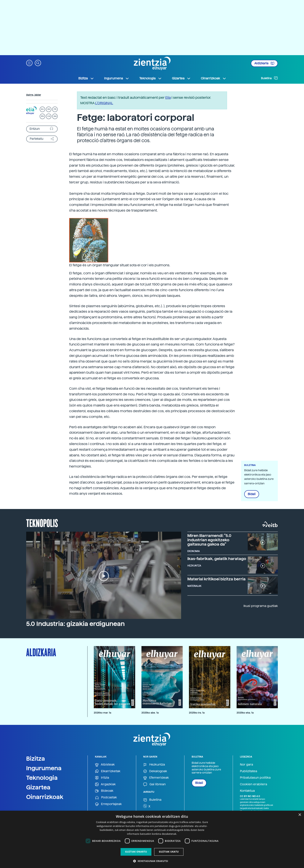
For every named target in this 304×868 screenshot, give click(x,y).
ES (49, 109)
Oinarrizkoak (45, 797)
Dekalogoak (155, 771)
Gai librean (154, 784)
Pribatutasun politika (255, 778)
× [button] (300, 815)
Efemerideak (156, 778)
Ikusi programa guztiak (261, 606)
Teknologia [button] (151, 78)
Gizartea (38, 787)
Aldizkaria (264, 63)
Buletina (269, 78)
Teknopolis (42, 523)
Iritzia (102, 778)
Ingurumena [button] (117, 78)
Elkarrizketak (108, 771)
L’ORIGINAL (104, 103)
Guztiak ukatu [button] (169, 852)
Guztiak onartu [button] (136, 852)
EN (42, 116)
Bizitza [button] (86, 78)
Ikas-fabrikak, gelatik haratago (217, 559)
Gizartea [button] (181, 78)
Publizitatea (249, 771)
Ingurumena (44, 768)
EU (42, 109)
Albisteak (105, 765)
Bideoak (104, 791)
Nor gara (246, 764)
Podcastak (106, 798)
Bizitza (36, 758)
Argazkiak (105, 784)
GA (55, 116)
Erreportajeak (108, 804)
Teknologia (42, 778)
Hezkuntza (154, 765)
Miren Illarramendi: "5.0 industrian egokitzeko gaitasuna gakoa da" (209, 540)
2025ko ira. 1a (197, 713)
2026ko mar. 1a (102, 713)
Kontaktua (247, 791)
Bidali (252, 494)
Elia (168, 97)
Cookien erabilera (253, 784)
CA (49, 116)
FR (55, 109)
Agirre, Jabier (34, 95)
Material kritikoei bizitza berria (216, 579)
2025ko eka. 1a (245, 713)
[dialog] (152, 839)
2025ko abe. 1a (150, 713)
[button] (29, 63)
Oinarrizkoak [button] (214, 78)
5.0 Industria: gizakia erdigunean (75, 624)
